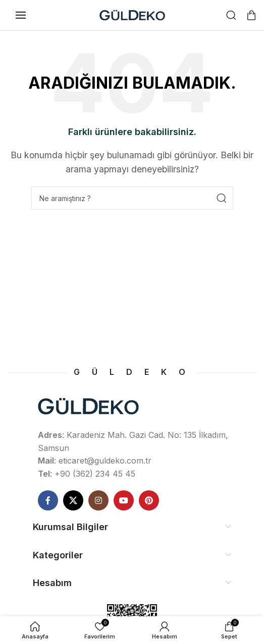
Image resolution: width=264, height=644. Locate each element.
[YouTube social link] (124, 500)
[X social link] (73, 500)
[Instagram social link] (98, 500)
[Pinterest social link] (149, 500)
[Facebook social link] (48, 500)
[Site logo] (132, 14)
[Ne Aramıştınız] (231, 15)
